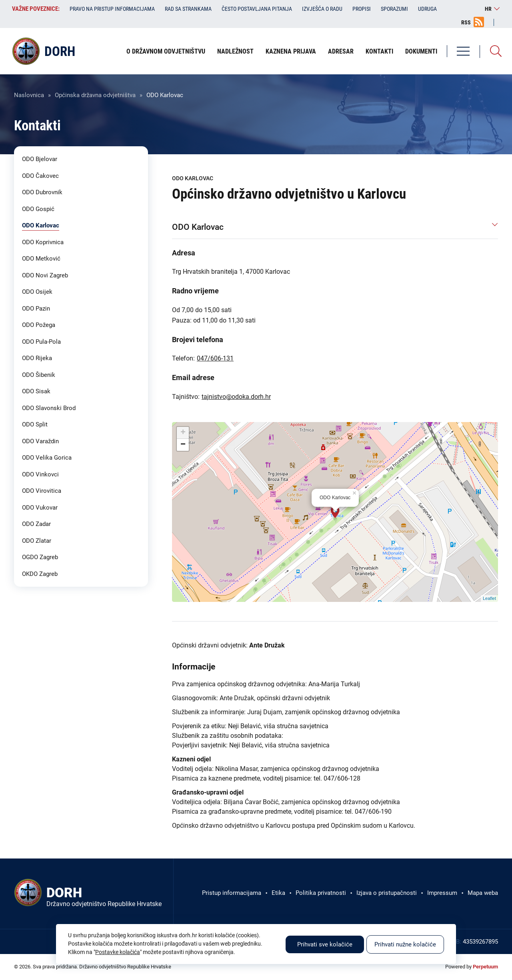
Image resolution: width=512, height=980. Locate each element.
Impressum (442, 893)
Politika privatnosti (321, 893)
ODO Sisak (36, 391)
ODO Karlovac (41, 225)
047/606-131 (215, 358)
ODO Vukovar (40, 508)
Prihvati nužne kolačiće (405, 944)
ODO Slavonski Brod (49, 408)
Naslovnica (29, 95)
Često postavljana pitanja (257, 9)
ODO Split (35, 424)
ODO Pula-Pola (41, 342)
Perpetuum (485, 967)
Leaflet (489, 598)
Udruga (427, 9)
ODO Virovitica (42, 491)
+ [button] (183, 433)
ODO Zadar (36, 524)
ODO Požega (39, 325)
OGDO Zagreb (40, 557)
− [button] (183, 445)
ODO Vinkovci (40, 474)
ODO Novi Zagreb (45, 275)
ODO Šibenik (39, 375)
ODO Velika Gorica (47, 458)
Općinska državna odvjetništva (95, 95)
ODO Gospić (38, 209)
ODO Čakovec (40, 176)
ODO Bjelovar (40, 159)
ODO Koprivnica (43, 242)
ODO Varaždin (40, 441)
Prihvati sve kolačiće (325, 944)
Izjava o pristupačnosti (387, 893)
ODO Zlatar (37, 541)
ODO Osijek (37, 292)
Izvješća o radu (322, 9)
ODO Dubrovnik (42, 192)
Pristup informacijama (232, 893)
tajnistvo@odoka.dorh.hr (236, 397)
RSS (466, 22)
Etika (278, 893)
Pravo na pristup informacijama (112, 9)
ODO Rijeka (37, 358)
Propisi (362, 9)
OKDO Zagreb (40, 574)
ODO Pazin (36, 309)
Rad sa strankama (188, 9)
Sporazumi (394, 9)
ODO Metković (41, 259)
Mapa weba (483, 893)
